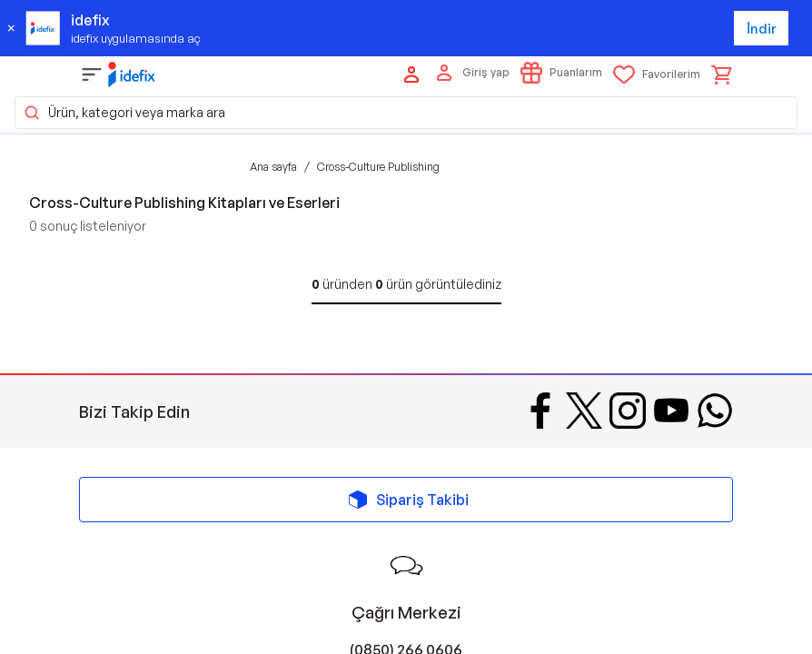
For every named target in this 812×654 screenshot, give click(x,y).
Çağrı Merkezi (406, 612)
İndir (762, 29)
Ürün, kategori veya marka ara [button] (124, 113)
